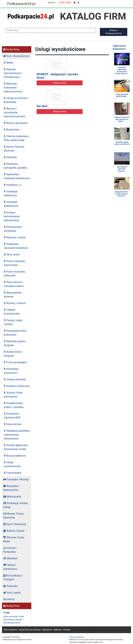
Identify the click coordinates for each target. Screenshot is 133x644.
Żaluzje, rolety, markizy (13, 322)
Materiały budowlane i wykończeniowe (13, 88)
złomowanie (9, 620)
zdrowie (19, 620)
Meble (9, 63)
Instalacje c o (13, 185)
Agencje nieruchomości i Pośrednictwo (13, 73)
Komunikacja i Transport (13, 577)
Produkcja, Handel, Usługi (16, 505)
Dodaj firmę (11, 49)
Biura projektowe (15, 456)
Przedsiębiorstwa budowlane (15, 333)
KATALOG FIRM (93, 16)
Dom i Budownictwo (16, 56)
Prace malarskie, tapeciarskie (15, 263)
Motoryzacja (12, 497)
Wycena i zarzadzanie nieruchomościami (14, 112)
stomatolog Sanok (12, 623)
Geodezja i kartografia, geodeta (15, 166)
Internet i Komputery (10, 550)
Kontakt (67, 630)
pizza (6, 616)
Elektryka (10, 157)
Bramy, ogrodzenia (16, 123)
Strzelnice (9, 599)
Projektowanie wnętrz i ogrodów (14, 405)
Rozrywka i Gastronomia (11, 488)
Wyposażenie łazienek (13, 295)
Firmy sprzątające (15, 362)
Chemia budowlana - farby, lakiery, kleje (17, 138)
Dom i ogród (12, 593)
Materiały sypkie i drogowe (15, 343)
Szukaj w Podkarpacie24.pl (114, 32)
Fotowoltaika (12, 473)
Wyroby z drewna (15, 303)
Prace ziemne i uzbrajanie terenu (14, 284)
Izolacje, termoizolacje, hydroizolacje (12, 216)
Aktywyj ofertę (60, 83)
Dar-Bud (42, 106)
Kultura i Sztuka (14, 531)
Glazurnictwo (13, 424)
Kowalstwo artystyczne (11, 371)
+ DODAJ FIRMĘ (64, 3)
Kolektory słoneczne (17, 386)
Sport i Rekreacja (15, 524)
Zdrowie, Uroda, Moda (14, 539)
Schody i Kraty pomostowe (13, 395)
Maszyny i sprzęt (15, 237)
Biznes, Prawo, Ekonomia (14, 516)
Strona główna (10, 630)
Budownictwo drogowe (13, 354)
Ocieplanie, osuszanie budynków (16, 246)
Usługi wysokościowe (12, 464)
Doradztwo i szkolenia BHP (12, 416)
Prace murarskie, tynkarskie (15, 274)
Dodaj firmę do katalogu (30, 630)
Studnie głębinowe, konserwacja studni (16, 447)
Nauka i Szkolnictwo (10, 567)
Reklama (52, 3)
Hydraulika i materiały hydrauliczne (17, 176)
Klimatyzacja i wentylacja (13, 229)
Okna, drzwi (12, 254)
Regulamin (47, 630)
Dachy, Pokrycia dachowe (14, 149)
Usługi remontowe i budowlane (16, 100)
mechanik (13, 616)
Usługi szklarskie (15, 379)
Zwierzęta (10, 586)
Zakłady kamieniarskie (12, 312)
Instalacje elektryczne (11, 193)
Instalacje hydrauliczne (11, 204)
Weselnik (10, 558)
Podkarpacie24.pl (21, 4)
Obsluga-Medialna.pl (77, 637)
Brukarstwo (12, 130)
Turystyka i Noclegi (16, 479)
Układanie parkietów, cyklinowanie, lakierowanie (17, 435)
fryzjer (21, 616)
